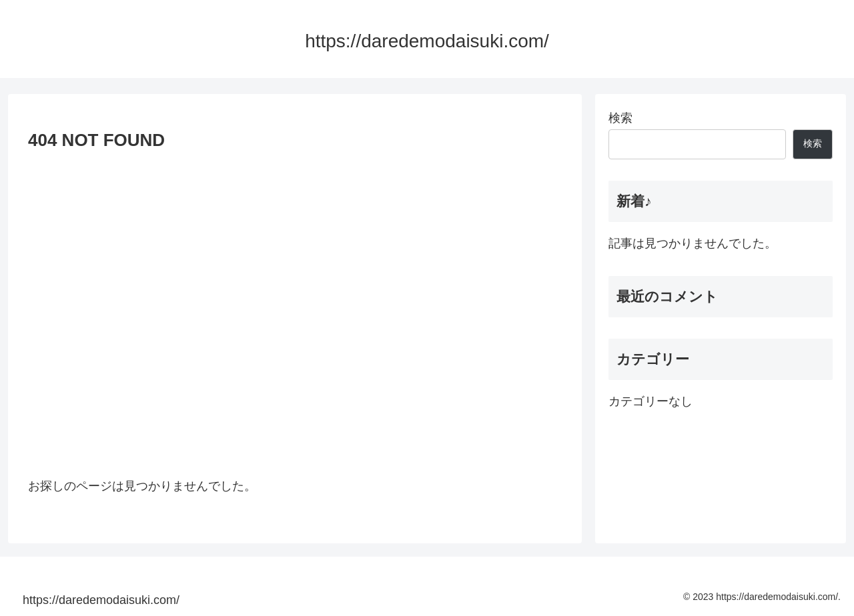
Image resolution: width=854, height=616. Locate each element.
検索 (620, 118)
